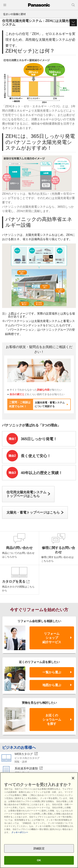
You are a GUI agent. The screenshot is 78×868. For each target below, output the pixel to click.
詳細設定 (39, 848)
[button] (73, 23)
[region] (39, 820)
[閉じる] (73, 778)
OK (39, 860)
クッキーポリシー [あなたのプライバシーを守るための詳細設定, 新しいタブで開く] (20, 832)
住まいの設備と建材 (14, 14)
